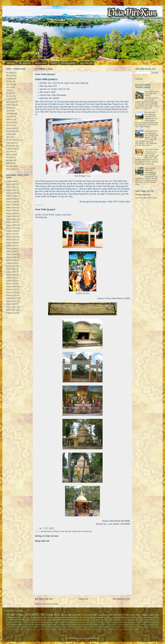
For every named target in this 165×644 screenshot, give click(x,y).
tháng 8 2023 (11, 266)
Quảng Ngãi (11, 128)
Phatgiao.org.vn (148, 615)
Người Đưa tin (129, 625)
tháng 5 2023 (11, 272)
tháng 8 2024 (11, 234)
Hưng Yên (10, 99)
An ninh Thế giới (135, 622)
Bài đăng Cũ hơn (121, 599)
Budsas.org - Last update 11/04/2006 (113, 524)
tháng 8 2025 (11, 202)
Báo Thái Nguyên (34, 625)
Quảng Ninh (11, 131)
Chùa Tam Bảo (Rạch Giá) (150, 169)
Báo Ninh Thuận (115, 627)
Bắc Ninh (10, 76)
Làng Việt (61, 622)
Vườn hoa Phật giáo (113, 629)
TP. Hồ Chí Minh (12, 140)
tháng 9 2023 (11, 263)
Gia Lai (9, 87)
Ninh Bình (10, 122)
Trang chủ (83, 599)
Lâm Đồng (10, 114)
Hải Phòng (10, 102)
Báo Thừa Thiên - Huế (86, 622)
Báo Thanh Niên (76, 617)
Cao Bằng (10, 79)
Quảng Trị (10, 134)
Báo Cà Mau (84, 627)
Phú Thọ (9, 125)
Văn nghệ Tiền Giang (99, 629)
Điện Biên (10, 157)
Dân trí (95, 620)
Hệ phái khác (41, 63)
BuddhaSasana (46, 531)
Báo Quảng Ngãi (20, 625)
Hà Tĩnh (9, 96)
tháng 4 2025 (11, 213)
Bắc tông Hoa (25, 63)
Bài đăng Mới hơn (44, 599)
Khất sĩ (54, 63)
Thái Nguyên (11, 146)
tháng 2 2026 (11, 184)
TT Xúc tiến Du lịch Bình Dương (107, 622)
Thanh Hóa (10, 143)
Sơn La (9, 137)
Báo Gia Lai (93, 627)
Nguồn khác (47, 625)
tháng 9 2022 (11, 295)
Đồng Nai (56, 531)
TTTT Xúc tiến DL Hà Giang (16, 629)
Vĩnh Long (10, 155)
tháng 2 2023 (11, 281)
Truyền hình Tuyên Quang (82, 629)
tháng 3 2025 (11, 216)
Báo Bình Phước (62, 627)
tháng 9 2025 (11, 199)
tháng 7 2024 (11, 237)
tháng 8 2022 (11, 298)
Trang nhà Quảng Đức (51, 629)
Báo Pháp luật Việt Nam (47, 622)
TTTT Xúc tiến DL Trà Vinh (35, 629)
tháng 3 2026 (11, 181)
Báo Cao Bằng (73, 627)
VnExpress (11, 617)
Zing (122, 629)
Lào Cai (9, 111)
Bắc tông (11, 63)
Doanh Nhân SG (106, 620)
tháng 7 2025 (11, 205)
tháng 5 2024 (11, 243)
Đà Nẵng (10, 160)
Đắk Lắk (9, 163)
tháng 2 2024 (11, 249)
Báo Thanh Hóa (20, 622)
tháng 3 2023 (11, 278)
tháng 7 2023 (11, 269)
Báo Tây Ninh (32, 622)
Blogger (97, 638)
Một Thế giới (155, 627)
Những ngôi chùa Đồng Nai (82, 531)
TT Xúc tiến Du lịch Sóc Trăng (133, 620)
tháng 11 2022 (12, 289)
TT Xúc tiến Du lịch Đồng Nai (78, 625)
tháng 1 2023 (11, 284)
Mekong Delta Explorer (95, 617)
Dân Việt (117, 620)
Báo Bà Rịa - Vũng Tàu (46, 620)
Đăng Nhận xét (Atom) (50, 604)
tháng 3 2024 (11, 246)
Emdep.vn (146, 627)
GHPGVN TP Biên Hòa (124, 615)
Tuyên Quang (11, 149)
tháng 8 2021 (11, 313)
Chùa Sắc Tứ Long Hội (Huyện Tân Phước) (152, 94)
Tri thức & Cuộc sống (28, 617)
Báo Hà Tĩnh (149, 620)
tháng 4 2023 (11, 275)
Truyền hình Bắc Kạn (66, 629)
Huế (8, 90)
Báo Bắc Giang (148, 622)
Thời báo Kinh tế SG (129, 617)
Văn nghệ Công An (24, 627)
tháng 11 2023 (12, 257)
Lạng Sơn (10, 117)
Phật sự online (154, 625)
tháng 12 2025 (12, 190)
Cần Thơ (9, 84)
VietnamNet (62, 617)
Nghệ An (9, 119)
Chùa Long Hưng (151, 131)
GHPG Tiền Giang (42, 615)
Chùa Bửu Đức (150, 112)
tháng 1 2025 (11, 222)
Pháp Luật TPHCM (60, 625)
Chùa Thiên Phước (152, 150)
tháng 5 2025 (11, 210)
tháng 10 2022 (12, 292)
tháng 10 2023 (12, 260)
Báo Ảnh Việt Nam (47, 617)
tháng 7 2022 (11, 301)
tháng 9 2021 (11, 310)
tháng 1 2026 (11, 187)
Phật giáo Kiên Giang (142, 625)
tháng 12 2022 (12, 287)
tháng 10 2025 (12, 196)
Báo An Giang (84, 620)
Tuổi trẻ (62, 620)
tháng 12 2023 (12, 254)
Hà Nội (9, 93)
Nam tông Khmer (68, 63)
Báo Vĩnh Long (127, 627)
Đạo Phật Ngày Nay (37, 627)
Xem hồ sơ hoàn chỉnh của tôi (146, 198)
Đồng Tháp (10, 169)
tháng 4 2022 (11, 307)
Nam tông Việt (86, 63)
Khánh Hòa (10, 105)
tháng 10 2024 (12, 231)
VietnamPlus (12, 627)
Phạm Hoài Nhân (144, 195)
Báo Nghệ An (72, 622)
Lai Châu (10, 108)
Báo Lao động (112, 617)
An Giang (10, 73)
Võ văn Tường (15, 615)
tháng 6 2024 (11, 240)
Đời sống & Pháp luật (132, 629)
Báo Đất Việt (137, 627)
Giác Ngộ (72, 620)
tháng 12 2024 (12, 225)
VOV (32, 620)
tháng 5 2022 (11, 304)
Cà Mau (9, 81)
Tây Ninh (10, 152)
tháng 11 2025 (12, 193)
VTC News (94, 625)
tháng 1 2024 (11, 251)
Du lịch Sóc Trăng (117, 625)
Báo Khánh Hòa (103, 627)
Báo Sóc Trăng (105, 625)
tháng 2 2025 (11, 219)
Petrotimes (124, 622)
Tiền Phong (23, 620)
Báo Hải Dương (146, 617)
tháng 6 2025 (11, 208)
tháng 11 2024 (12, 228)
